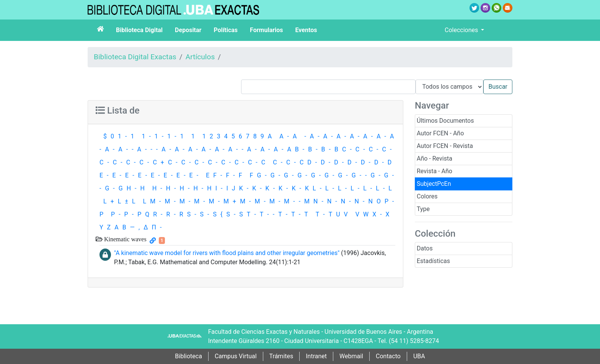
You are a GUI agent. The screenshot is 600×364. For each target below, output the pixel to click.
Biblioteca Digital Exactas (135, 57)
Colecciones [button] (462, 30)
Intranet (316, 356)
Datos (425, 248)
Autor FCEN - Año (440, 133)
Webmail (351, 356)
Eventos (306, 30)
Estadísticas (433, 261)
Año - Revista (435, 158)
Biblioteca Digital (139, 30)
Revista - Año (435, 171)
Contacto (388, 356)
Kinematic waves (125, 239)
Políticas (226, 30)
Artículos (200, 57)
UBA (419, 356)
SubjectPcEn (434, 184)
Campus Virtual (236, 356)
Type (423, 209)
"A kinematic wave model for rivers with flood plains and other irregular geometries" (227, 253)
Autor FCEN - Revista (445, 146)
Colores (427, 196)
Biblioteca (188, 356)
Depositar (188, 30)
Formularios (266, 30)
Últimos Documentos (445, 121)
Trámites (281, 356)
